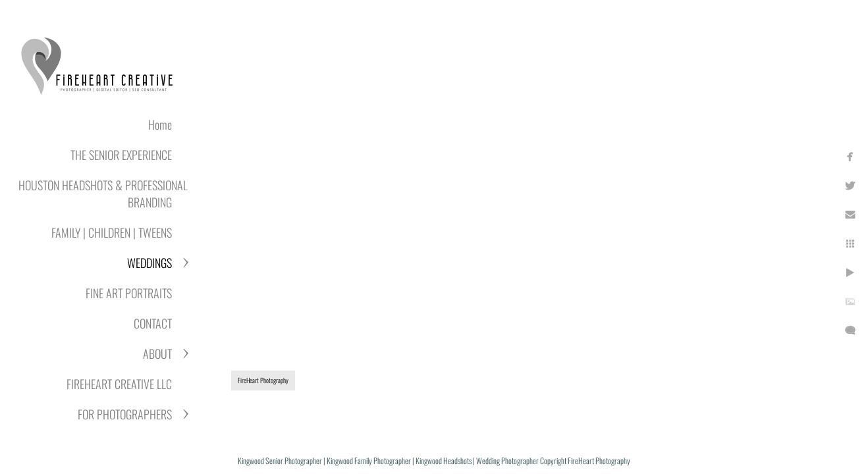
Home (160, 124)
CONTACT (153, 323)
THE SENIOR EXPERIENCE (121, 155)
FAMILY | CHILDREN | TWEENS (112, 232)
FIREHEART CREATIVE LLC (119, 384)
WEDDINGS (149, 263)
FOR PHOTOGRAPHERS (125, 414)
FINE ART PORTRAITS (129, 293)
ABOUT (157, 354)
